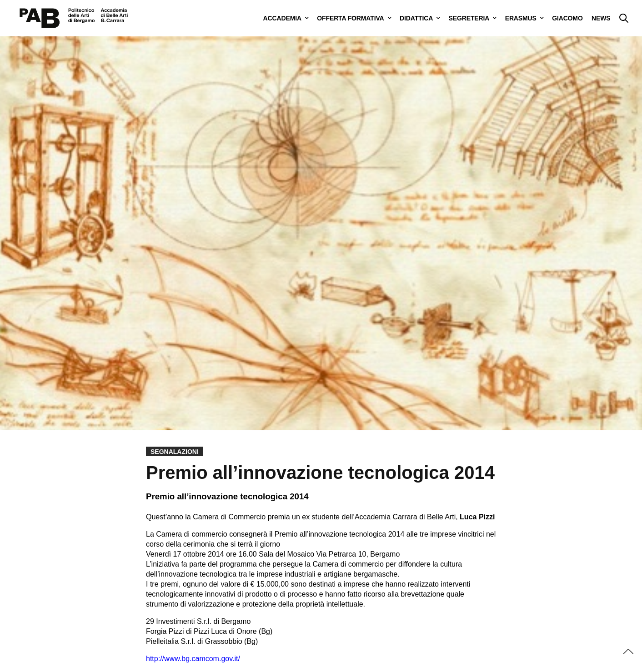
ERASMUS (521, 18)
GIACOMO (567, 18)
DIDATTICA (416, 18)
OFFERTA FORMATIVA (350, 18)
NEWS (601, 18)
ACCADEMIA (282, 18)
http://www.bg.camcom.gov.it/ (193, 659)
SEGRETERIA (469, 18)
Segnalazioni (175, 452)
